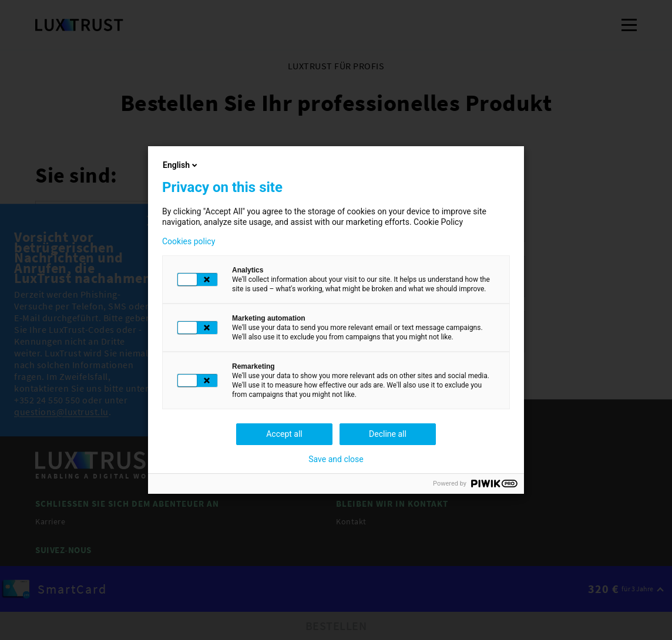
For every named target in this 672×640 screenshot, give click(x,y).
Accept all (284, 434)
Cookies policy (189, 241)
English (181, 165)
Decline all (388, 434)
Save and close (336, 459)
